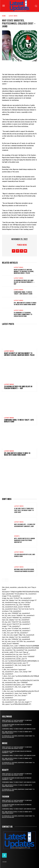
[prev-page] (3, 580)
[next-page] (7, 580)
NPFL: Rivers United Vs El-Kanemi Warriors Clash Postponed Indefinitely (24, 540)
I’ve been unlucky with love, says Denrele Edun (25, 555)
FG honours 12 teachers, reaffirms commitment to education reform (23, 314)
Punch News (22, 245)
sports (17, 536)
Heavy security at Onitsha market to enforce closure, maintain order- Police (24, 271)
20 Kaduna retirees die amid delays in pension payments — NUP (24, 282)
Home (4, 16)
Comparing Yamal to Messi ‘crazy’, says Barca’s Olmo (23, 293)
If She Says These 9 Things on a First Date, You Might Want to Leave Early (24, 510)
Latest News (13, 16)
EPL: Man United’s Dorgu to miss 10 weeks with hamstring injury (25, 304)
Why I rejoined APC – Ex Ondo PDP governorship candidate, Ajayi (25, 525)
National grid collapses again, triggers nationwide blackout (24, 570)
